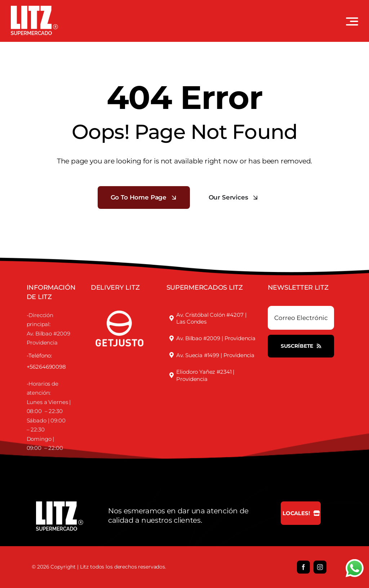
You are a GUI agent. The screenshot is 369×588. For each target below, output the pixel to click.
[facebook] (303, 567)
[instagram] (320, 567)
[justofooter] (120, 303)
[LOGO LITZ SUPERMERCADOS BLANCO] (34, 9)
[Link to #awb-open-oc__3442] (352, 21)
